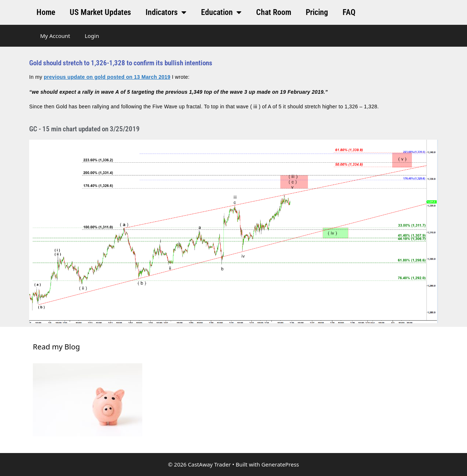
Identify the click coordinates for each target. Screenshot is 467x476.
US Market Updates (100, 12)
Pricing (317, 12)
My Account (55, 36)
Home (46, 12)
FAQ (349, 12)
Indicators (166, 12)
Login (92, 36)
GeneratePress (280, 464)
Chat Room (274, 12)
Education (221, 12)
